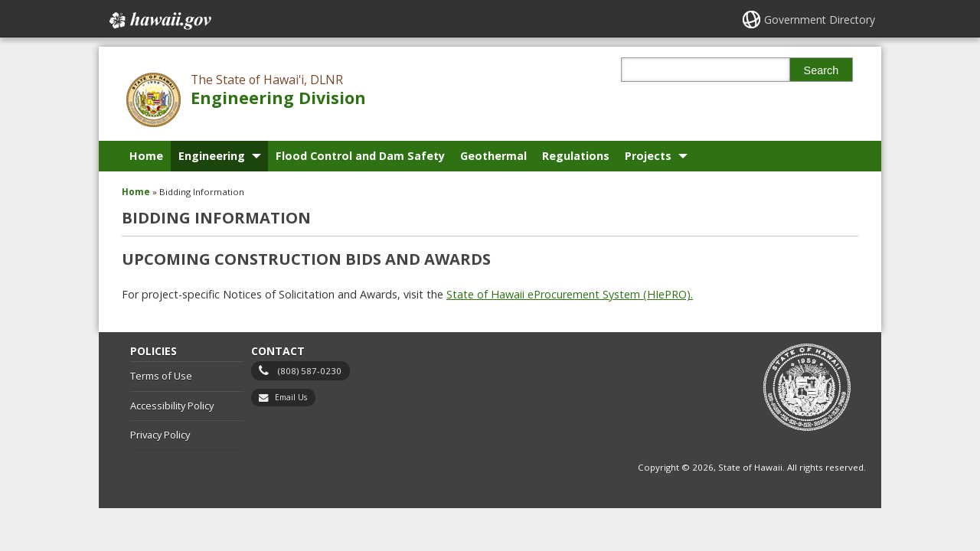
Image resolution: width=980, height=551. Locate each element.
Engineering (212, 156)
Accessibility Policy (172, 406)
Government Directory (820, 20)
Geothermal (493, 156)
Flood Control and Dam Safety (360, 156)
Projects (648, 156)
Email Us (291, 397)
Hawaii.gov (159, 21)
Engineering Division (278, 98)
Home (146, 156)
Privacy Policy (160, 435)
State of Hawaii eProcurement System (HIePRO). (570, 294)
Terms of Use (161, 376)
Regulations (576, 156)
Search (822, 70)
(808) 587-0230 (310, 371)
